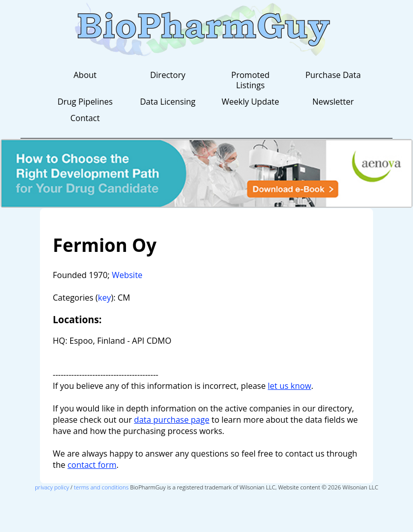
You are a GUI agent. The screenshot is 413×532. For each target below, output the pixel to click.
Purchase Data (333, 75)
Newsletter (333, 102)
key (104, 298)
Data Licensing (168, 102)
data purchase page (172, 420)
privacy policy (52, 487)
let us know (290, 386)
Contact (85, 118)
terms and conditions (101, 487)
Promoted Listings (250, 80)
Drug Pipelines (85, 102)
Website (127, 275)
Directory (168, 75)
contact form (92, 465)
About (85, 75)
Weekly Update (251, 102)
